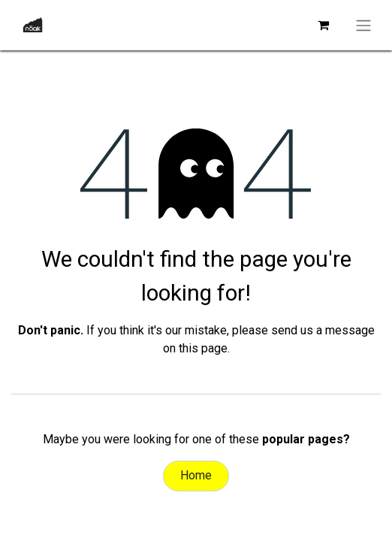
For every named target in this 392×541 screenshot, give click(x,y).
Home (196, 475)
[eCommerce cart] (323, 25)
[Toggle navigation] (363, 25)
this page (203, 348)
